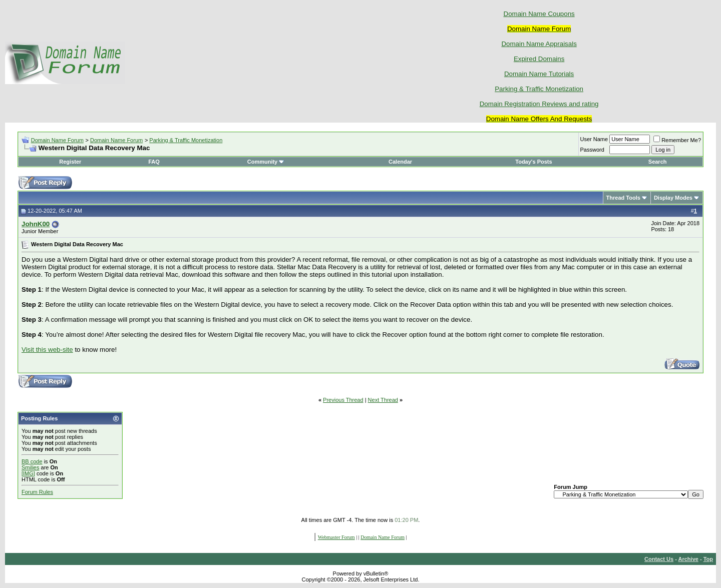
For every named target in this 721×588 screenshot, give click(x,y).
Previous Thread (343, 400)
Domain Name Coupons (539, 14)
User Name (594, 139)
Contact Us (659, 559)
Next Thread (383, 400)
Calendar (400, 162)
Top (708, 559)
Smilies (30, 467)
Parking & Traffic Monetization (539, 89)
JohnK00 (36, 224)
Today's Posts (533, 162)
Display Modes (673, 198)
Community (266, 162)
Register (70, 162)
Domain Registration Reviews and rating (539, 104)
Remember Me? (677, 140)
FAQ (154, 162)
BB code (32, 461)
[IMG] (28, 473)
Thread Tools (623, 198)
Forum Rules (37, 492)
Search (658, 162)
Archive (688, 559)
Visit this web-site (47, 350)
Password (592, 150)
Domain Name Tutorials (539, 74)
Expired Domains (539, 59)
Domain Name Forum (57, 140)
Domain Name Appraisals (539, 44)
